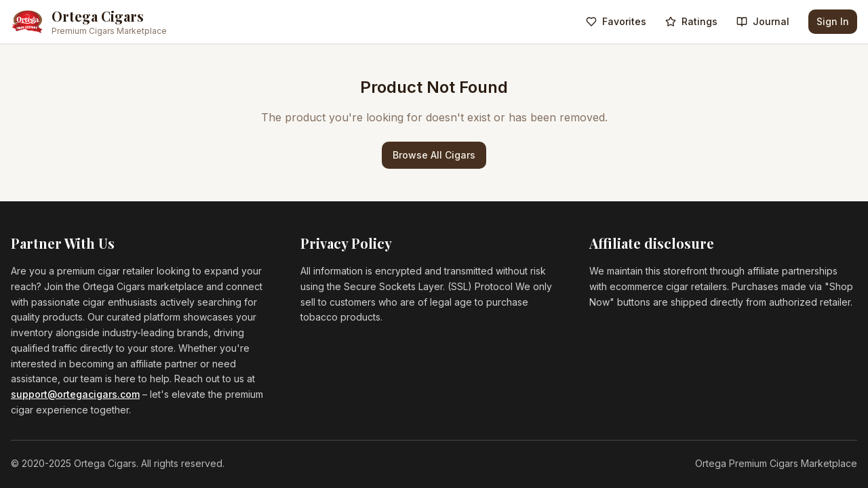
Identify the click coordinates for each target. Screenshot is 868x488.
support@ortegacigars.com (75, 394)
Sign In (833, 21)
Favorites (616, 21)
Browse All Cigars (434, 155)
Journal (763, 21)
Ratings (691, 21)
